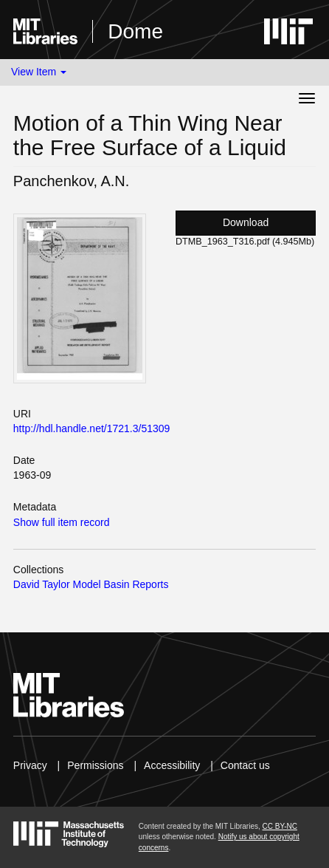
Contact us (245, 765)
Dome (135, 31)
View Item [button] (39, 72)
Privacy (30, 765)
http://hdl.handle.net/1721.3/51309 (92, 428)
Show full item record (62, 522)
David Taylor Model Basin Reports (91, 584)
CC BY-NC (280, 826)
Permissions (95, 765)
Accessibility (172, 765)
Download (246, 222)
